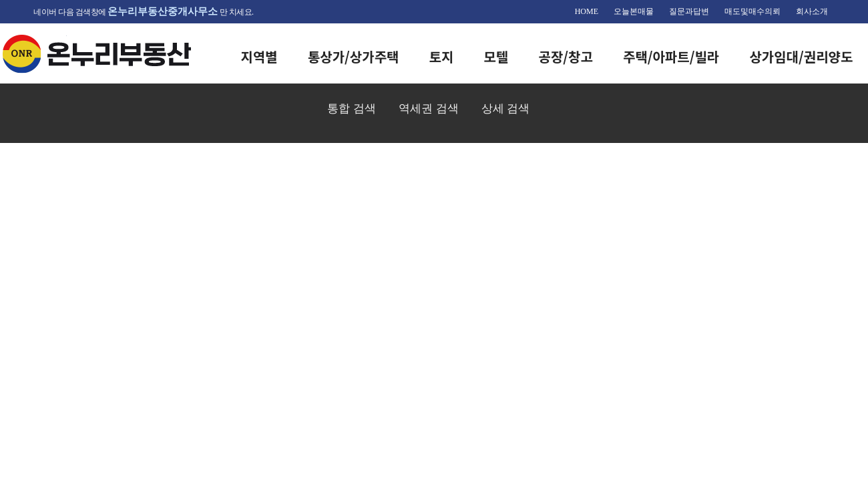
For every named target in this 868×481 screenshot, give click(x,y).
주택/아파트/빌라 (671, 56)
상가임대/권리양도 (801, 56)
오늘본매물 (634, 11)
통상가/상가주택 (354, 56)
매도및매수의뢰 (752, 11)
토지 (442, 56)
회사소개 (812, 11)
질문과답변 (689, 11)
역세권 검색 (429, 108)
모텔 (496, 56)
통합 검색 (352, 108)
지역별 (259, 56)
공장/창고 (566, 56)
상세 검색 (506, 108)
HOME (587, 11)
